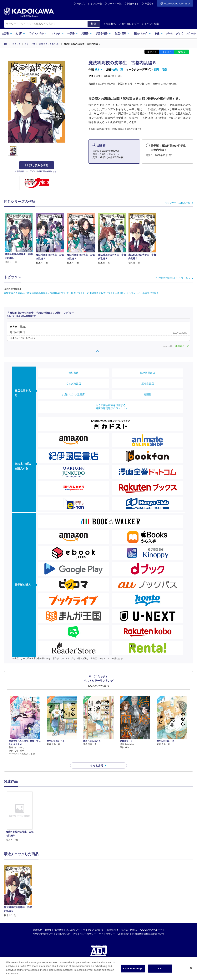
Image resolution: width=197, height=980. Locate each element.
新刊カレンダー (129, 24)
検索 (94, 24)
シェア (168, 52)
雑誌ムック (142, 33)
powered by (177, 346)
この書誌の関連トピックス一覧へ (173, 278)
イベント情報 (150, 24)
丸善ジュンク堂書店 (73, 394)
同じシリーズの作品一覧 (178, 203)
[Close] (191, 968)
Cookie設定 (123, 927)
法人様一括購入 (129, 923)
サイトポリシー (107, 927)
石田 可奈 (160, 69)
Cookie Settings (133, 969)
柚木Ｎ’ (99, 69)
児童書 (87, 33)
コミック (57, 33)
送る (183, 52)
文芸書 (7, 33)
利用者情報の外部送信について (148, 927)
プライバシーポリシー (84, 927)
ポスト (153, 52)
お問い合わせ (63, 927)
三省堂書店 (148, 384)
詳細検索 (110, 24)
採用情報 (59, 923)
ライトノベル (38, 33)
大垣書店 (73, 373)
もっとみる (97, 759)
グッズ (179, 33)
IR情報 (48, 923)
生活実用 (122, 33)
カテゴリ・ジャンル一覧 (89, 4)
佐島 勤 (118, 69)
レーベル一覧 (115, 4)
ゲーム (169, 33)
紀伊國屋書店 (148, 373)
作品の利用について (43, 927)
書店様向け (112, 923)
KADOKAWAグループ (151, 923)
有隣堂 (148, 394)
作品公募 (149, 4)
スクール (191, 33)
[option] (20, 810)
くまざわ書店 (73, 384)
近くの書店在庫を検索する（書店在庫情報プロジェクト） (111, 407)
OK (160, 969)
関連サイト (133, 4)
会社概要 (37, 923)
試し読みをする (37, 165)
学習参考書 (103, 33)
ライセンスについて (93, 923)
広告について (73, 923)
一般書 (73, 33)
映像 (159, 33)
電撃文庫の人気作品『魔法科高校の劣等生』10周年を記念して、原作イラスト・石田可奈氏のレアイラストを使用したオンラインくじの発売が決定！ (81, 293)
